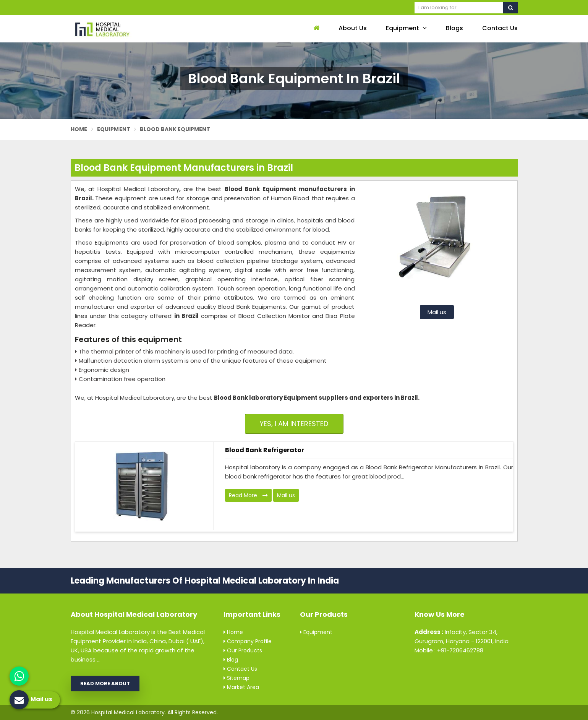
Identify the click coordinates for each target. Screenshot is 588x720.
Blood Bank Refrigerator (265, 450)
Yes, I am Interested (294, 424)
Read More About (105, 684)
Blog (231, 660)
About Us (353, 28)
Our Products (243, 650)
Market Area (241, 687)
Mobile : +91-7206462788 (449, 650)
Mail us (437, 312)
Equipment (406, 28)
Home (79, 129)
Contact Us (500, 28)
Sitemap (236, 678)
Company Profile (248, 641)
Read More (248, 495)
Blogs (454, 28)
